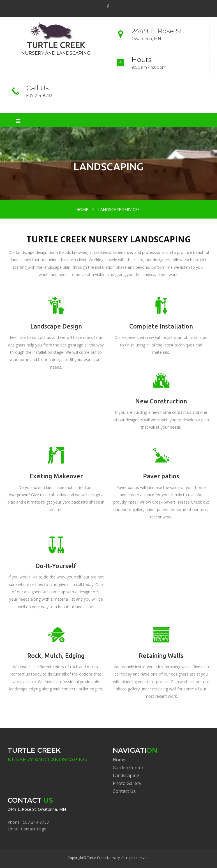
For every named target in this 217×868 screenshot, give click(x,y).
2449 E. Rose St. (158, 31)
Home (119, 760)
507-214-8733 (39, 96)
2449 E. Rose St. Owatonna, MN (37, 809)
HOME (82, 209)
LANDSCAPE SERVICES (119, 209)
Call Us (38, 88)
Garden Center (128, 768)
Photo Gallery (127, 783)
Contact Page (34, 829)
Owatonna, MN (146, 39)
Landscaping (126, 775)
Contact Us (124, 791)
